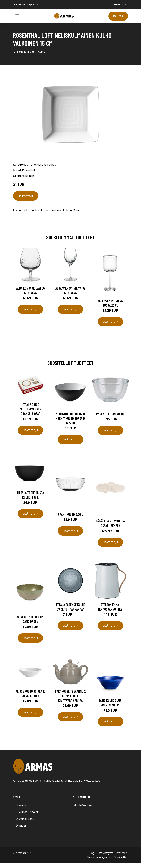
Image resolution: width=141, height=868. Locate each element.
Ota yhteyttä (106, 853)
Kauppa (118, 16)
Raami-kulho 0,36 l (70, 514)
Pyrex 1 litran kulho (110, 414)
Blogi (23, 826)
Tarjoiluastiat (25, 52)
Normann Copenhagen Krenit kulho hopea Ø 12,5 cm (71, 418)
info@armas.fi (119, 4)
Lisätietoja (26, 196)
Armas (23, 805)
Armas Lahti (27, 819)
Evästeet (121, 853)
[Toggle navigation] (17, 16)
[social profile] (38, 4)
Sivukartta (120, 857)
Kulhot (42, 52)
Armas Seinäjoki (29, 812)
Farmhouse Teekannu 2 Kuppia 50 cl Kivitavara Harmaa (71, 696)
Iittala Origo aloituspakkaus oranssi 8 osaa (30, 409)
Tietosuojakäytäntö (99, 857)
